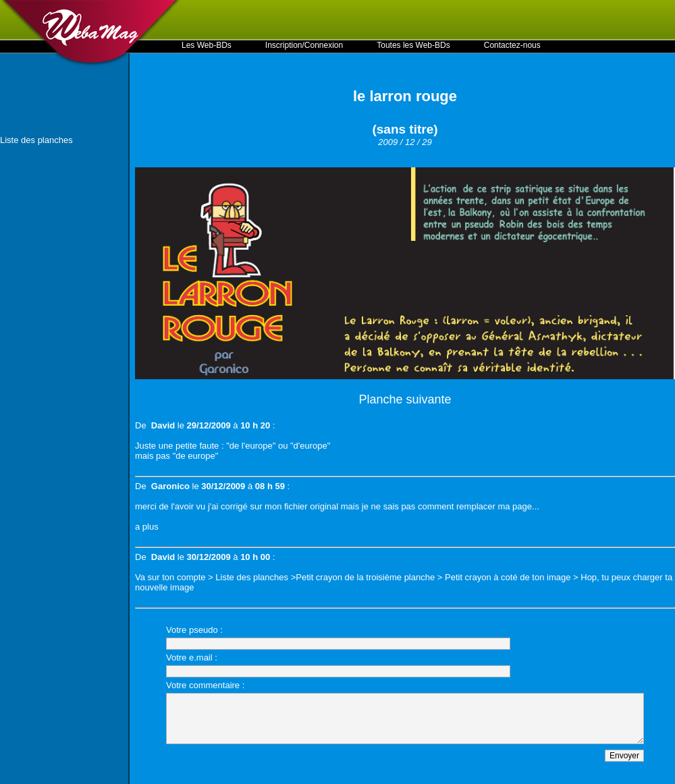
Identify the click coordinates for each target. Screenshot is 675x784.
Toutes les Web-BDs (413, 45)
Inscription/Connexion (304, 45)
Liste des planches (36, 140)
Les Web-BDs (207, 45)
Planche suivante (405, 399)
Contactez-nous (512, 45)
